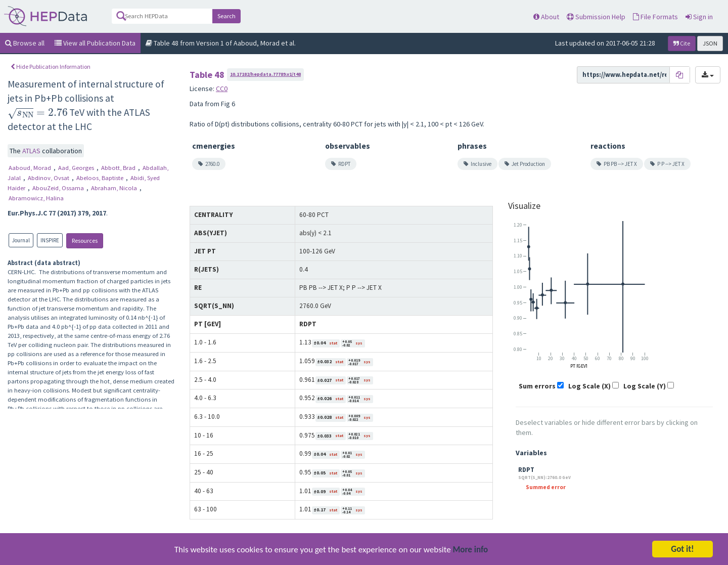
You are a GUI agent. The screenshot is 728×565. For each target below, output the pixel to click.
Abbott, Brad (119, 168)
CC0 (222, 89)
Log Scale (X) (589, 386)
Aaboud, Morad (31, 168)
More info (471, 551)
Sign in (699, 17)
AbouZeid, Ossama (59, 188)
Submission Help (596, 17)
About (546, 17)
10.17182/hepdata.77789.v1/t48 (265, 74)
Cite (682, 43)
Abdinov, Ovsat (49, 178)
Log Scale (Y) (645, 386)
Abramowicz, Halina (36, 198)
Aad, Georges (77, 168)
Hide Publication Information (51, 67)
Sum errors (537, 386)
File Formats (655, 17)
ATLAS (32, 151)
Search (226, 16)
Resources (85, 241)
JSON (710, 43)
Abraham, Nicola (115, 188)
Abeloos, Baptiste (101, 178)
